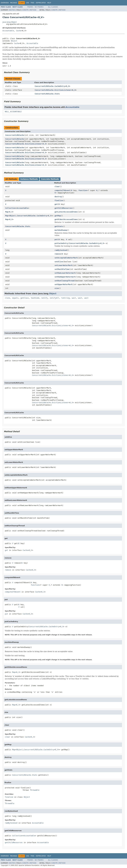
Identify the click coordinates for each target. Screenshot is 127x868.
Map (7, 212)
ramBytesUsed (61, 250)
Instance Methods (29, 179)
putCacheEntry (61, 243)
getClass (25, 298)
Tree (32, 3)
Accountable (8, 31)
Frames (30, 7)
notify (45, 298)
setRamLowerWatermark (65, 273)
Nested (12, 10)
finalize (59, 200)
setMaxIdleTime (62, 269)
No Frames (39, 7)
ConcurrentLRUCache (15, 135)
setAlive (59, 262)
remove (58, 254)
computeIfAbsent (62, 190)
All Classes (53, 7)
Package (14, 3)
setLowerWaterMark (63, 265)
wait (74, 298)
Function (83, 190)
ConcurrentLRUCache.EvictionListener (53, 90)
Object (14, 41)
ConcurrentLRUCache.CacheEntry (50, 86)
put (56, 239)
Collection (10, 208)
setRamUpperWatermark (65, 277)
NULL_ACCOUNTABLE (13, 112)
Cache (19, 31)
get (56, 204)
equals (15, 298)
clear (57, 187)
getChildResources (63, 208)
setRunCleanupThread (64, 281)
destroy (58, 197)
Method (33, 10)
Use (28, 3)
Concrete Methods (50, 179)
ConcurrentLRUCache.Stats (47, 94)
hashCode (35, 298)
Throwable (35, 790)
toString (65, 298)
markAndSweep (61, 230)
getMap (58, 216)
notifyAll (54, 298)
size (57, 288)
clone (7, 298)
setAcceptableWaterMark (66, 258)
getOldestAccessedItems (66, 219)
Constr (25, 10)
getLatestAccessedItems (66, 212)
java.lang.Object (10, 22)
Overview (5, 3)
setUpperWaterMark (63, 284)
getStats (59, 226)
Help (49, 3)
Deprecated (41, 3)
